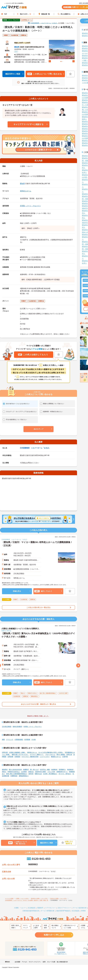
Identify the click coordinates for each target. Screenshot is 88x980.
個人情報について (55, 927)
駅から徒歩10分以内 (15, 770)
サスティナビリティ (35, 962)
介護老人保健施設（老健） (17, 752)
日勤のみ (31, 772)
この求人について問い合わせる (45, 74)
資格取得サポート (62, 772)
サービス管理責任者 (48, 911)
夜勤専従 (5, 770)
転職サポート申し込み (54, 935)
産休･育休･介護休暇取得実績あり (17, 774)
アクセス (24, 962)
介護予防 (65, 757)
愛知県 (17, 47)
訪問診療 (10, 757)
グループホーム (50, 755)
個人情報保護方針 (62, 962)
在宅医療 (27, 740)
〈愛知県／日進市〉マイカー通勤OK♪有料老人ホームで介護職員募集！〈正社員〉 (37, 544)
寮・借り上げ (34, 770)
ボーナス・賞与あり (65, 774)
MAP (16, 52)
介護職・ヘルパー (20, 908)
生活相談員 (32, 908)
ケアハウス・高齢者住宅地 (30, 757)
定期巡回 (17, 757)
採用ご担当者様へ (15, 927)
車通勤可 (26, 770)
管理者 (83, 911)
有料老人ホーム (26, 191)
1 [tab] (61, 61)
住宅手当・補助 (45, 770)
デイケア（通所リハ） (37, 755)
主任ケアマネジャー (64, 908)
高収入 (4, 772)
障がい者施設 (61, 755)
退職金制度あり (24, 776)
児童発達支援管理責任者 (31, 911)
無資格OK (70, 770)
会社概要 (17, 962)
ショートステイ (45, 757)
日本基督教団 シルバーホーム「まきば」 (44, 23)
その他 (33, 740)
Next (74, 61)
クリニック (10, 740)
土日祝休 (24, 772)
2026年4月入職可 (41, 772)
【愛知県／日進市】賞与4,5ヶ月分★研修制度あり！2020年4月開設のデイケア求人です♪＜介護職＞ (38, 635)
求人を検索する (64, 14)
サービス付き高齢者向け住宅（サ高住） (51, 752)
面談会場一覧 (44, 14)
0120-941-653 (38, 859)
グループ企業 (51, 962)
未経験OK (54, 770)
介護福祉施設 (19, 740)
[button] (38, 429)
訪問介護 (5, 752)
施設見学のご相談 (13, 74)
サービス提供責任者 (80, 908)
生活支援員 (75, 911)
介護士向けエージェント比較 (69, 927)
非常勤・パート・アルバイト (30, 206)
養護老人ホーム (56, 757)
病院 (3, 740)
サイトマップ (25, 927)
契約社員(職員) (17, 727)
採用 (44, 962)
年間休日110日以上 (14, 772)
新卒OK (31, 774)
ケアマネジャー (50, 908)
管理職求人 (62, 770)
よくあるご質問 (36, 927)
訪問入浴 (69, 755)
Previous (50, 61)
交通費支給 (14, 776)
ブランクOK (51, 772)
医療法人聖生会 (6, 631)
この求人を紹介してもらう (33, 355)
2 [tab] (63, 61)
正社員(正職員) (7, 727)
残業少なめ (38, 774)
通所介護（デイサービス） (20, 755)
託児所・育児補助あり (50, 774)
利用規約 (45, 927)
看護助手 (40, 908)
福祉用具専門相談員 (63, 911)
